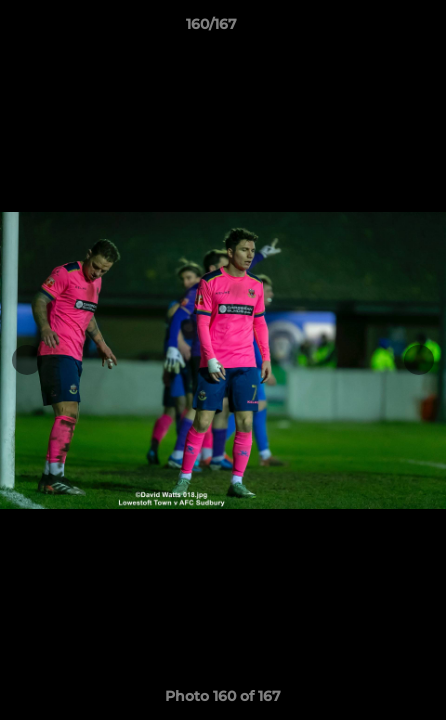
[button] (374, 29)
